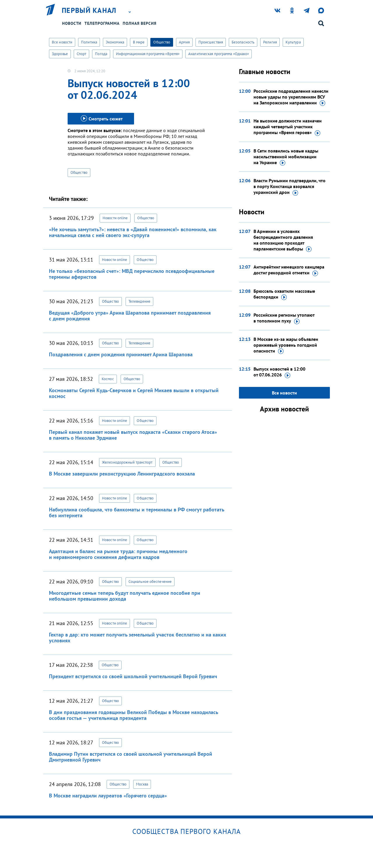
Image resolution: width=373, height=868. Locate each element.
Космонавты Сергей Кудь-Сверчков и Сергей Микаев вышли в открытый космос (134, 393)
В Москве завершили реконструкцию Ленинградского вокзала (122, 474)
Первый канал (89, 10)
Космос (108, 379)
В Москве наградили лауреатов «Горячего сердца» (108, 796)
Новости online (115, 218)
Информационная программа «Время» (148, 54)
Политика (89, 42)
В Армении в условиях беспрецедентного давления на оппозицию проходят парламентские (283, 240)
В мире (139, 42)
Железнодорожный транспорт (127, 462)
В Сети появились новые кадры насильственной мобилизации (286, 157)
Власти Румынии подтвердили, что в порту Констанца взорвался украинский (290, 187)
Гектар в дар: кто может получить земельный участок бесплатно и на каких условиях (138, 638)
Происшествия (211, 42)
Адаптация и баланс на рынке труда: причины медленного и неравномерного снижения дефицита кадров (118, 554)
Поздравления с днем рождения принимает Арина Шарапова (121, 354)
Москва (142, 784)
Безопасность (243, 42)
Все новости (62, 42)
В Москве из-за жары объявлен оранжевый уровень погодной (286, 345)
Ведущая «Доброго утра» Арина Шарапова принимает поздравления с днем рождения (130, 316)
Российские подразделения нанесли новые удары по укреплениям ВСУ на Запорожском (291, 97)
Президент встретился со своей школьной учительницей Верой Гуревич (133, 676)
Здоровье (60, 54)
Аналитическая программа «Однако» (219, 54)
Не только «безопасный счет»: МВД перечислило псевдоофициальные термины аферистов (132, 274)
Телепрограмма (102, 23)
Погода (101, 54)
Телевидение (139, 301)
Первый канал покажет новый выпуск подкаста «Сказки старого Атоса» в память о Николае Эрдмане (133, 435)
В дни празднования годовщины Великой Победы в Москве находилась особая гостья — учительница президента (133, 715)
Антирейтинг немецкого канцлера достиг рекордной (289, 270)
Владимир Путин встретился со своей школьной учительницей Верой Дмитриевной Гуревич (131, 757)
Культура (293, 42)
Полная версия (140, 23)
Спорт (82, 54)
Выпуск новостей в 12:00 (279, 372)
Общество (162, 42)
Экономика (115, 42)
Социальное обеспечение (150, 582)
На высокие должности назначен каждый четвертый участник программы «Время (288, 127)
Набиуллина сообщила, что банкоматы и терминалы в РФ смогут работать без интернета (137, 512)
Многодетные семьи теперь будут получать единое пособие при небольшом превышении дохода (125, 596)
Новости (72, 23)
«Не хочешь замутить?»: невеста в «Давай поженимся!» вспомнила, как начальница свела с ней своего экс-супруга (133, 232)
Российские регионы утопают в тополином (284, 318)
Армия (184, 42)
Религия (270, 42)
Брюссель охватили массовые (284, 294)
